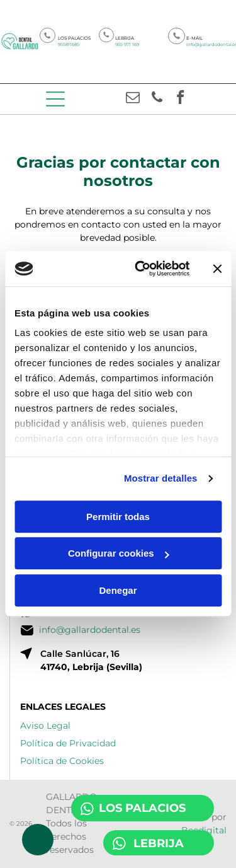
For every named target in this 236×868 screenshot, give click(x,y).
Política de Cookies (62, 761)
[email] (133, 99)
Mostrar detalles (161, 479)
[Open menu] (55, 99)
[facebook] (181, 99)
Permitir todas (118, 517)
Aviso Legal (45, 726)
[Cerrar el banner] (217, 269)
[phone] (157, 99)
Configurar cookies (119, 554)
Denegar (118, 590)
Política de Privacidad (68, 743)
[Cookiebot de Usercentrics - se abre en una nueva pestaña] (141, 269)
